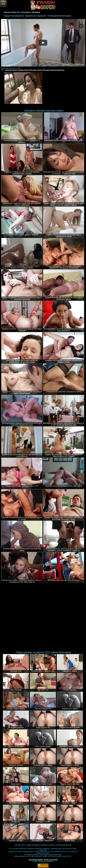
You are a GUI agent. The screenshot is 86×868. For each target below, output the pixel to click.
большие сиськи (49, 70)
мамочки (9, 70)
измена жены (23, 70)
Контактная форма (36, 860)
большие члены (36, 70)
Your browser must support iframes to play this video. (43, 43)
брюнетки (60, 70)
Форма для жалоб (51, 860)
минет (15, 70)
